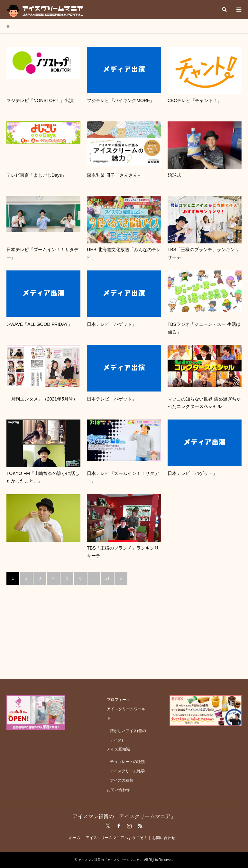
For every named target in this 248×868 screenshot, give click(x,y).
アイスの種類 (122, 780)
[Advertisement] (124, 630)
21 (107, 578)
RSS (140, 826)
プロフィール (118, 700)
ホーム (75, 838)
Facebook (119, 826)
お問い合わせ (118, 790)
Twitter (108, 826)
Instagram (129, 826)
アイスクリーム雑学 (127, 771)
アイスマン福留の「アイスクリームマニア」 (124, 816)
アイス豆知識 (118, 749)
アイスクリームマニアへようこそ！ (116, 838)
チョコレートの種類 (127, 762)
